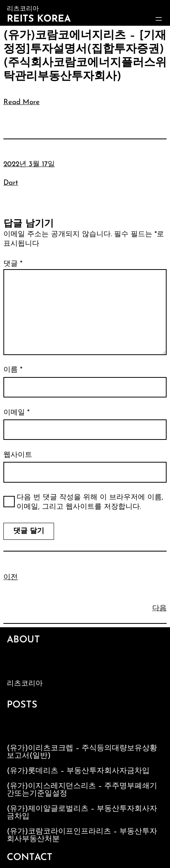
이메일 (16, 413)
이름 (13, 370)
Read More (22, 102)
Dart (11, 183)
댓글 (13, 264)
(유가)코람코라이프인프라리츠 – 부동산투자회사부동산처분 (82, 835)
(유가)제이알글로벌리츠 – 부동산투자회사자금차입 (82, 813)
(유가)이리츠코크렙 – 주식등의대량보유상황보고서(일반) (82, 752)
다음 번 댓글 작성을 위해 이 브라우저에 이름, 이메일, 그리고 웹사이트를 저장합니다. (90, 502)
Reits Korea (39, 19)
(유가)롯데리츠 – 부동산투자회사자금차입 (78, 771)
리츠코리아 (25, 684)
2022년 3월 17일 (29, 164)
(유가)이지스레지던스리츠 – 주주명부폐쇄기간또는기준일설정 (82, 790)
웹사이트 (18, 455)
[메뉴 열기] (159, 19)
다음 (159, 609)
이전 (11, 577)
